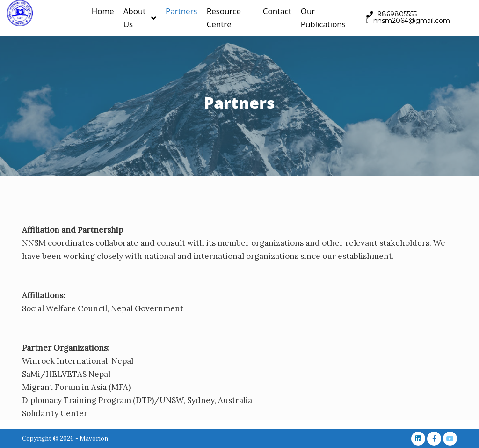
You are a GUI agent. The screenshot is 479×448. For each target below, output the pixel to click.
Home (103, 11)
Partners (181, 11)
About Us (140, 18)
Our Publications (323, 18)
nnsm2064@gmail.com (412, 21)
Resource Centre (224, 18)
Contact (277, 11)
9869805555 (397, 14)
